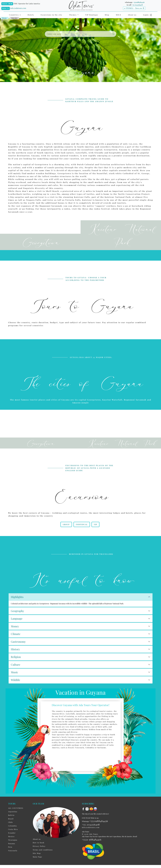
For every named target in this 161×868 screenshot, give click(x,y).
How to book (39, 852)
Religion (16, 666)
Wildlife (15, 689)
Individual (82, 532)
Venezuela (13, 859)
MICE (118, 15)
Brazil (11, 828)
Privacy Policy (39, 855)
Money (15, 635)
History (15, 658)
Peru (10, 856)
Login (148, 15)
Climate (16, 643)
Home (5, 18)
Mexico (11, 845)
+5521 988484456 (92, 848)
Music (14, 681)
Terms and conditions (43, 859)
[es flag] (92, 818)
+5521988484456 (139, 2)
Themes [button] (73, 15)
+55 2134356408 (137, 5)
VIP (95, 532)
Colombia (12, 835)
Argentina (13, 820)
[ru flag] (95, 818)
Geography (17, 620)
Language (17, 627)
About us (132, 15)
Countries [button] (15, 15)
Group (66, 532)
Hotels (5, 4)
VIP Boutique (92, 15)
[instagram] (87, 818)
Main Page (37, 866)
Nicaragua (13, 849)
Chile (11, 831)
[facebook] (84, 818)
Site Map (37, 862)
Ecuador (12, 842)
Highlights (17, 606)
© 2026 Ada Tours (90, 843)
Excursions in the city (51, 15)
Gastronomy (18, 651)
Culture (16, 673)
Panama (12, 852)
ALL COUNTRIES (16, 817)
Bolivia (11, 824)
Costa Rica (13, 838)
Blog (107, 15)
